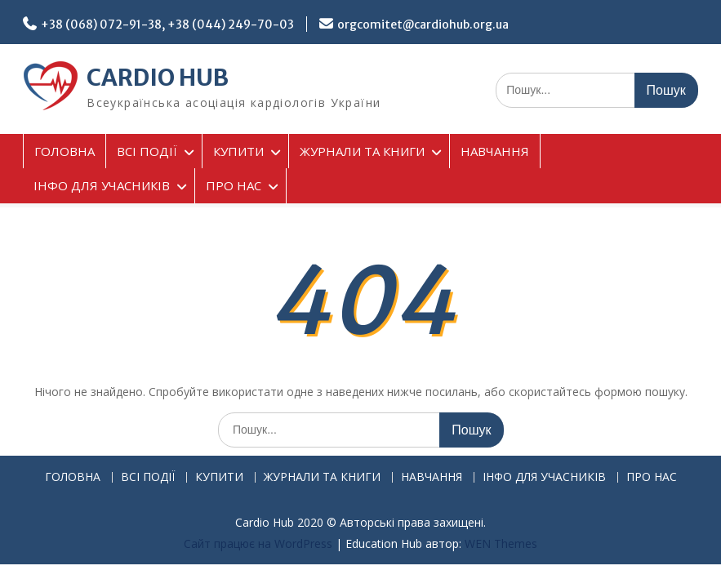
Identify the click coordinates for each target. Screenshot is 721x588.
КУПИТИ (238, 151)
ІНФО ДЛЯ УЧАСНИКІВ (102, 185)
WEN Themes (501, 543)
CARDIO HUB (158, 78)
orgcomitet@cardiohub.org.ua (423, 24)
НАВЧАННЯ (495, 151)
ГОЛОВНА (65, 151)
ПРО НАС (234, 185)
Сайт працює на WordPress (258, 543)
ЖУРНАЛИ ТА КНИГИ (362, 151)
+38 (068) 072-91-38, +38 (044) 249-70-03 (167, 24)
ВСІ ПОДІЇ (147, 151)
